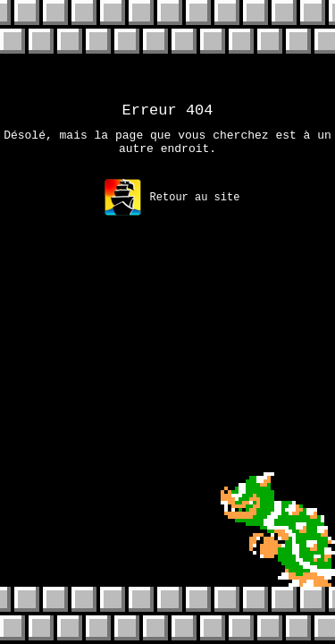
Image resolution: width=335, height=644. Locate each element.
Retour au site (172, 205)
